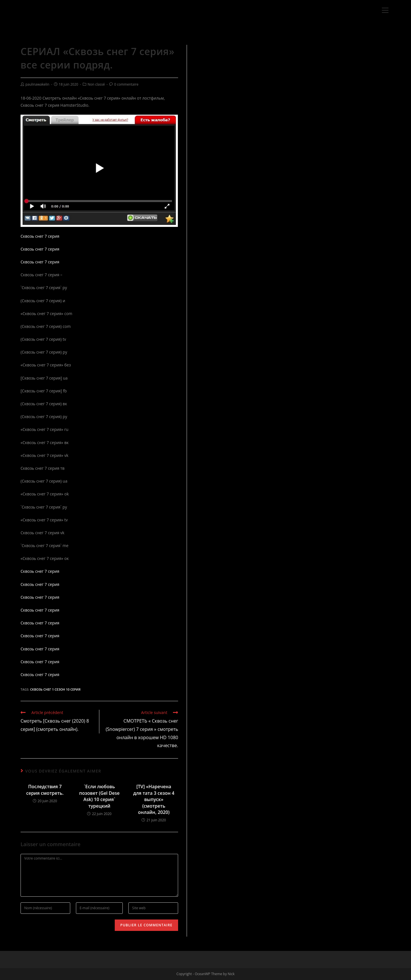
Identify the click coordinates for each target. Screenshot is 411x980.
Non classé (96, 84)
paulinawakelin (37, 84)
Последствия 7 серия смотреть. (45, 790)
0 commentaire (126, 84)
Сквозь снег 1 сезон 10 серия (55, 689)
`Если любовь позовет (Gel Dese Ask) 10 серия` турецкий (99, 796)
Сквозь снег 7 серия (40, 236)
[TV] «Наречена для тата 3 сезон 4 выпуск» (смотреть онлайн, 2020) (154, 799)
